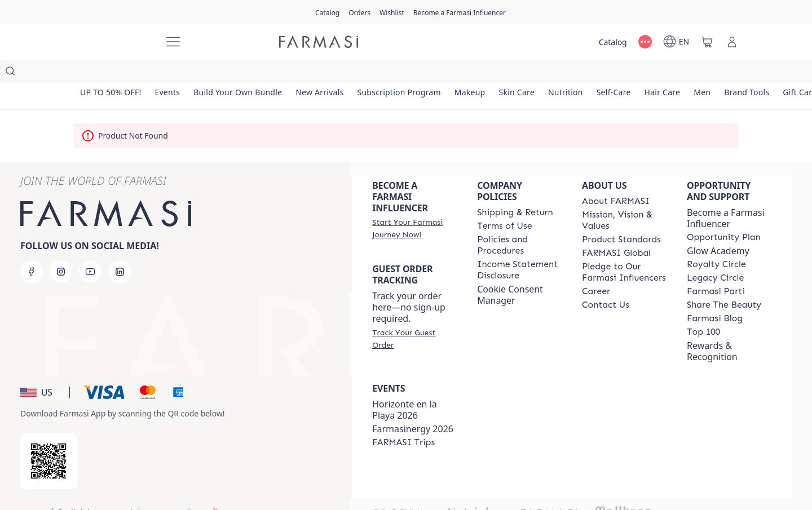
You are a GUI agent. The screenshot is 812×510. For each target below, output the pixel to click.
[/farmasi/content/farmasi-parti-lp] (716, 269)
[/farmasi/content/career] (596, 269)
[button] (43, 370)
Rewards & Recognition (712, 329)
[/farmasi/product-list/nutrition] (578, 73)
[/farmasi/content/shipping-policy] (515, 190)
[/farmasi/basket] (707, 42)
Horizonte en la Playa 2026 (405, 387)
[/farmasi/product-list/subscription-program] (406, 73)
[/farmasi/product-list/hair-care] (678, 73)
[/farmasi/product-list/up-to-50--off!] (111, 73)
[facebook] (32, 249)
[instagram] (61, 249)
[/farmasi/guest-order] (414, 316)
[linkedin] (120, 249)
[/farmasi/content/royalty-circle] (716, 242)
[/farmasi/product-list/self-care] (628, 73)
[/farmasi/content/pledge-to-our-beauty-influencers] (624, 250)
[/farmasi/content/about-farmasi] (616, 179)
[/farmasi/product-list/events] (170, 73)
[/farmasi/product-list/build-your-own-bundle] (242, 73)
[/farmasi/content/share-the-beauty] (724, 282)
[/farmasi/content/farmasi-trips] (403, 420)
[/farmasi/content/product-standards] (621, 217)
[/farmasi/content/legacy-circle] (715, 255)
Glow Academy (718, 228)
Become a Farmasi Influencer (726, 196)
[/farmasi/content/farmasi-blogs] (715, 296)
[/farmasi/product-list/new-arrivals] (325, 73)
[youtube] (90, 249)
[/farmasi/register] (359, 12)
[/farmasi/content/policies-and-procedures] (519, 223)
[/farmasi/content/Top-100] (703, 309)
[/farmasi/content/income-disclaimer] (519, 247)
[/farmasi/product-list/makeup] (479, 73)
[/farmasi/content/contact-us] (606, 282)
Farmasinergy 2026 (413, 406)
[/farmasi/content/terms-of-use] (504, 203)
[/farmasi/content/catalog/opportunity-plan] (724, 215)
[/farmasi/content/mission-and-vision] (624, 198)
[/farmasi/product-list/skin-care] (527, 73)
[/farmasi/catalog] (327, 12)
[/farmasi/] (113, 42)
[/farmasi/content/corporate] (616, 230)
